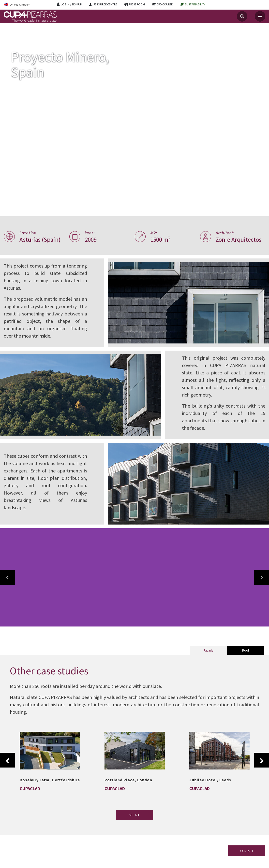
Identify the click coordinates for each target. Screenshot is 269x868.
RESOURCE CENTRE (105, 4)
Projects (23, 34)
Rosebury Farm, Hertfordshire (50, 780)
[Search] (242, 16)
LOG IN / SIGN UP (71, 4)
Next (262, 760)
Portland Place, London (128, 780)
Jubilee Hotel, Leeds (210, 780)
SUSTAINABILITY (195, 4)
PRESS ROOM (137, 4)
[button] (7, 577)
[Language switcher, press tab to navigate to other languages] (27, 5)
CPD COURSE (165, 4)
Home (8, 34)
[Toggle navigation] (260, 16)
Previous (7, 760)
